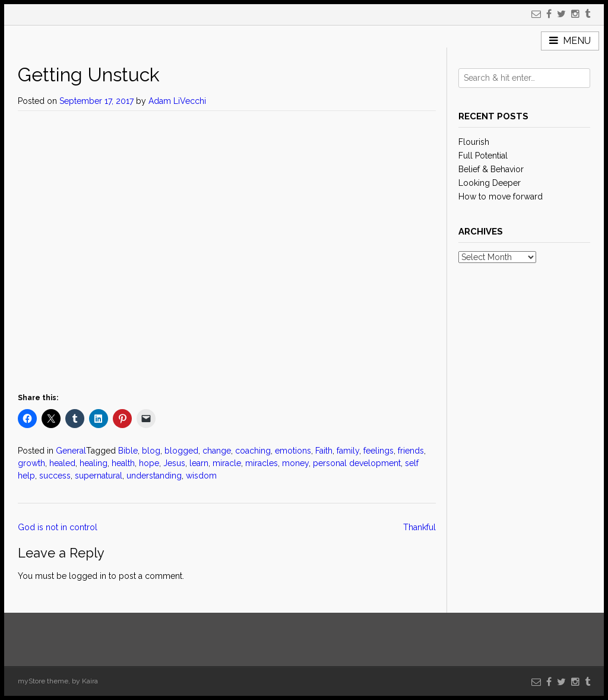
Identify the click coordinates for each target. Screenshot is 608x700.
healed (62, 463)
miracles (262, 463)
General (71, 451)
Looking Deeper (490, 183)
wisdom (201, 476)
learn (199, 463)
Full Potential (483, 156)
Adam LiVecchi (177, 101)
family (348, 451)
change (217, 451)
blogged (181, 451)
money (295, 463)
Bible (128, 451)
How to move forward (501, 197)
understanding (154, 476)
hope (149, 463)
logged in (88, 576)
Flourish (474, 142)
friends (411, 451)
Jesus (174, 463)
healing (94, 463)
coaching (253, 451)
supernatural (99, 476)
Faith (324, 451)
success (55, 476)
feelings (379, 451)
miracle (227, 463)
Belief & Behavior (491, 169)
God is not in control (59, 527)
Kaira (90, 681)
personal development (357, 463)
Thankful (419, 527)
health (123, 463)
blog (151, 451)
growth (31, 463)
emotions (293, 451)
